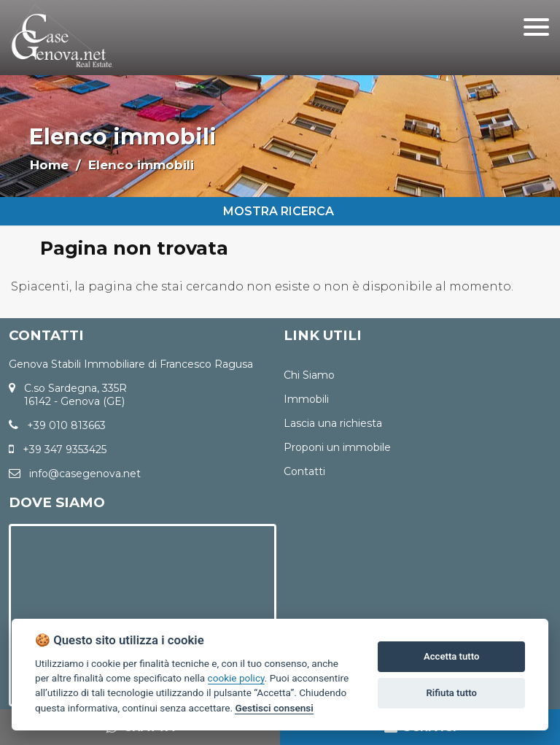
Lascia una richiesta (333, 423)
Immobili (306, 399)
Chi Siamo (309, 375)
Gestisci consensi (274, 708)
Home (49, 165)
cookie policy (236, 678)
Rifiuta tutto (452, 693)
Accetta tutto (451, 656)
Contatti (304, 471)
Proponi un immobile (337, 447)
